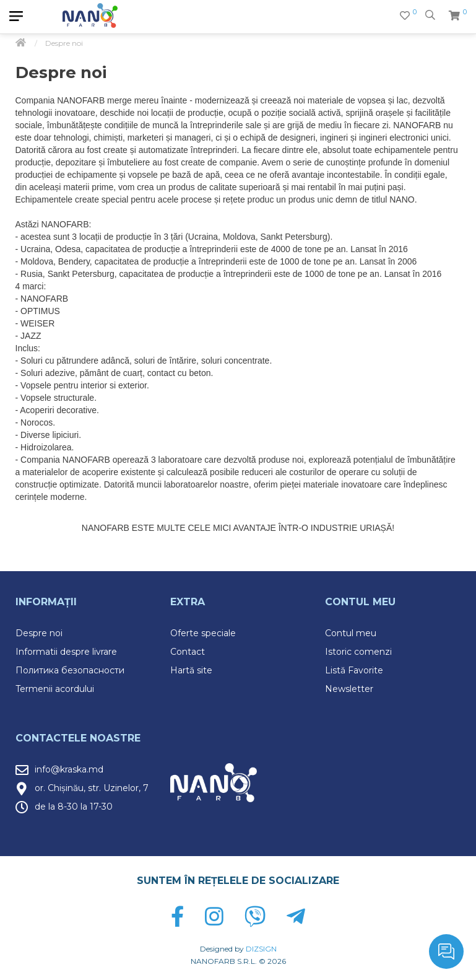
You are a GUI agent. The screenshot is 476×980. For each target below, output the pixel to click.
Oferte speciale (203, 633)
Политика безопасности (70, 670)
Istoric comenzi (358, 652)
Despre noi (39, 633)
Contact (188, 652)
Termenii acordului (55, 689)
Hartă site (191, 670)
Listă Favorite (354, 670)
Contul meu (351, 633)
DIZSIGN (261, 949)
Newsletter (349, 689)
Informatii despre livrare (66, 652)
